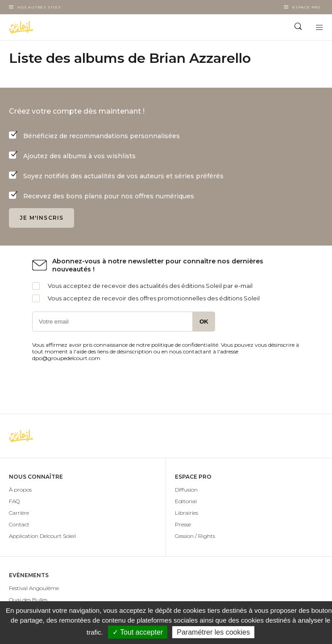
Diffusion (186, 490)
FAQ (14, 501)
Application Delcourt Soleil (42, 536)
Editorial (186, 501)
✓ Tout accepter (138, 632)
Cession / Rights (195, 536)
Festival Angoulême (34, 588)
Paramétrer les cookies (213, 632)
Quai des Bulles (28, 600)
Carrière (19, 513)
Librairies (187, 513)
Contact (19, 524)
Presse (183, 524)
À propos (20, 490)
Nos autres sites (39, 7)
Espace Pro (306, 7)
